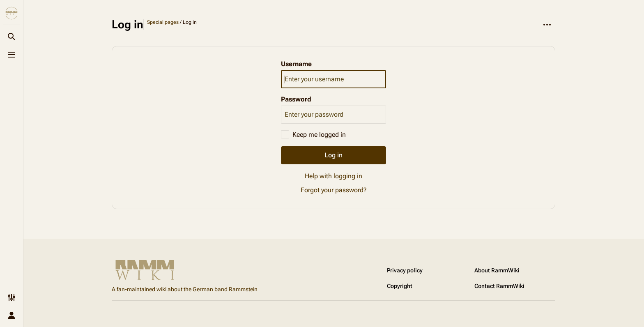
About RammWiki (497, 270)
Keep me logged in (319, 135)
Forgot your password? (334, 190)
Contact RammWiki (499, 286)
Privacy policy (405, 270)
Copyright (400, 286)
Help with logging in (333, 176)
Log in (333, 155)
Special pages (163, 22)
